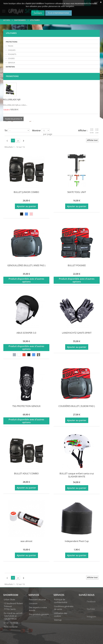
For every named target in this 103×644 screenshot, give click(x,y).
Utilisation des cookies (61, 615)
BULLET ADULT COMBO (26, 473)
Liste (97, 131)
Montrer (36, 130)
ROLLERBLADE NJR (12, 99)
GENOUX (11, 63)
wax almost (26, 541)
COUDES (11, 58)
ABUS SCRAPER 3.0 (26, 333)
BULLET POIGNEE (77, 265)
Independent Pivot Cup (77, 541)
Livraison (33, 603)
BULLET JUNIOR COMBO (26, 192)
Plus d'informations (58, 13)
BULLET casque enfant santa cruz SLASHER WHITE (77, 475)
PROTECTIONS (12, 42)
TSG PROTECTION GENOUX (26, 406)
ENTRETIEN (10, 67)
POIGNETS (12, 54)
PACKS (10, 46)
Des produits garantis (39, 614)
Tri (6, 130)
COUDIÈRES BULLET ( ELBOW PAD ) (77, 406)
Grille (92, 131)
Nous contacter (11, 627)
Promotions (12, 76)
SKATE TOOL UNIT (77, 192)
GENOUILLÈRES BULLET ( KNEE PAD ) (26, 265)
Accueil (7, 20)
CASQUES (11, 50)
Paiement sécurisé (37, 599)
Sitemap (58, 620)
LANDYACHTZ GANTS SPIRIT (77, 333)
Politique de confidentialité (61, 601)
